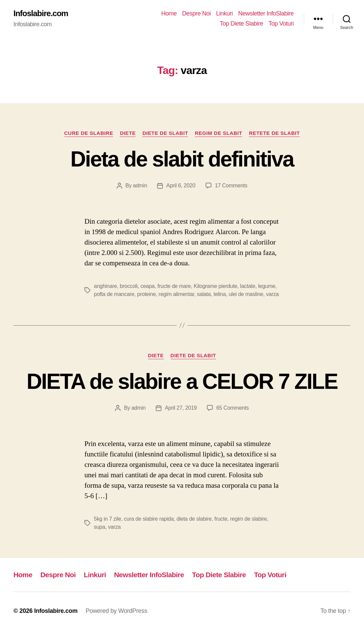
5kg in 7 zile (107, 519)
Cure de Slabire (89, 133)
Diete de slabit (165, 133)
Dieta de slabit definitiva (182, 159)
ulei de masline (246, 294)
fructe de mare (174, 286)
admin (140, 186)
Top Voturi (281, 24)
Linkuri (224, 13)
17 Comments (231, 186)
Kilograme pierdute (215, 286)
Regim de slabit (219, 133)
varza (272, 294)
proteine (147, 294)
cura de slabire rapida (149, 519)
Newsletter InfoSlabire (266, 13)
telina (220, 294)
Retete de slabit (274, 133)
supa (100, 527)
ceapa (147, 286)
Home (169, 13)
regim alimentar (176, 294)
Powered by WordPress (116, 611)
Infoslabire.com (41, 13)
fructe (221, 519)
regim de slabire (249, 519)
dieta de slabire (194, 519)
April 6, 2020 (181, 186)
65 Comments (233, 408)
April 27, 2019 (181, 408)
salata (204, 294)
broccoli (129, 286)
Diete (128, 133)
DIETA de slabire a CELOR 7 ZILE (182, 381)
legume (267, 286)
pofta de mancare (114, 294)
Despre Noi (196, 13)
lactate (248, 286)
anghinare (105, 286)
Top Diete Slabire (241, 24)
